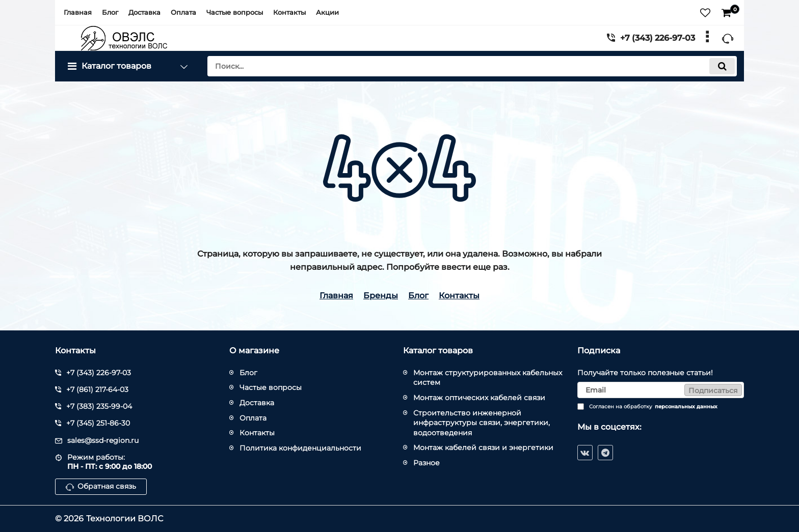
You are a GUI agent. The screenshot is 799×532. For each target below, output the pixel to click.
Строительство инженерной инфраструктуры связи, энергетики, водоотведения (482, 423)
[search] (472, 66)
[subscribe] (661, 390)
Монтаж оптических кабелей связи (479, 398)
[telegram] (605, 453)
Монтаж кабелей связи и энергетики (483, 447)
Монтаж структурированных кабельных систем (488, 378)
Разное (427, 463)
